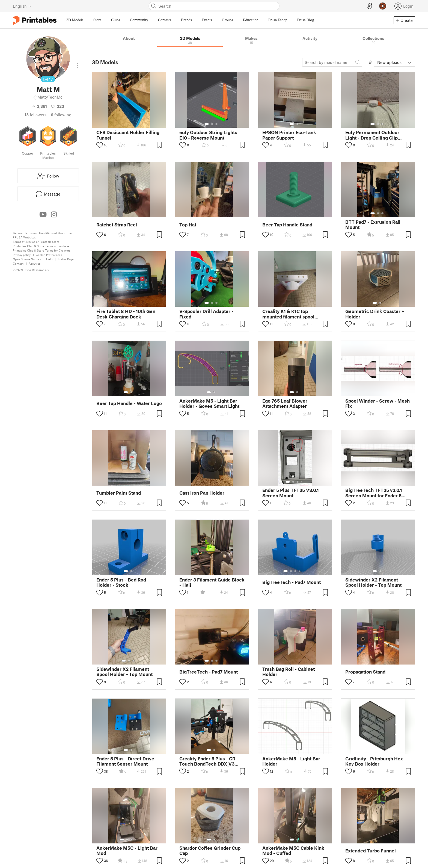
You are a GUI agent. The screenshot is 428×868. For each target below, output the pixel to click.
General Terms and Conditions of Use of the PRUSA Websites (42, 235)
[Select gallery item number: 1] (207, 124)
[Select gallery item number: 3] (216, 124)
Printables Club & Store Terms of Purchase (41, 246)
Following (61, 115)
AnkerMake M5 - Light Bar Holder (291, 761)
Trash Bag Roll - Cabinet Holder (289, 672)
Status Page (66, 259)
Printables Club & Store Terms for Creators (42, 250)
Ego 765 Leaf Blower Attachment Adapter (285, 403)
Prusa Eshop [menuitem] (278, 20)
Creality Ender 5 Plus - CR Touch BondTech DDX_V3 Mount (207, 761)
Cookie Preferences (49, 255)
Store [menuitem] (97, 20)
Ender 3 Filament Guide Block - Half (212, 582)
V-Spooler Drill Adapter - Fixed (206, 314)
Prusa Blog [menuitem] (305, 20)
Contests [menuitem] (165, 20)
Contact (18, 263)
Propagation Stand (365, 672)
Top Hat (188, 225)
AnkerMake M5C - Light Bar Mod (127, 851)
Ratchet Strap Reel (117, 225)
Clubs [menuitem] (116, 20)
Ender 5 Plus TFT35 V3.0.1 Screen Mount (291, 493)
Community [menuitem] (139, 20)
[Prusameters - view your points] (383, 6)
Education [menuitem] (251, 20)
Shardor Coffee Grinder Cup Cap (210, 851)
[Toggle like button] (100, 145)
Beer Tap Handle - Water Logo (129, 403)
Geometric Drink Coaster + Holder (375, 314)
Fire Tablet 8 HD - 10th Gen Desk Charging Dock (126, 314)
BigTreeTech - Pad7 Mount (292, 582)
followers (35, 115)
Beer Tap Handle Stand (287, 225)
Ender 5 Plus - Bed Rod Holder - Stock (121, 582)
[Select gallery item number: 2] (212, 124)
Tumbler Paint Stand (119, 493)
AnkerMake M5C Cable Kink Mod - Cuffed (293, 851)
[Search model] (332, 62)
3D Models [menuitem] (75, 20)
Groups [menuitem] (228, 20)
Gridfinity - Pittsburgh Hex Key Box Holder (374, 761)
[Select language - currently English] (22, 6)
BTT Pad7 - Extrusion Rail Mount (373, 225)
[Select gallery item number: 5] (304, 571)
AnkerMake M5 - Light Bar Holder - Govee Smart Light (209, 403)
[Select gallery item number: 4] (302, 482)
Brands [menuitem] (186, 20)
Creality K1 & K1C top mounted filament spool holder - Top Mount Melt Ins (293, 314)
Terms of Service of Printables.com (36, 242)
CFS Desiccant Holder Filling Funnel (128, 135)
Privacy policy (22, 255)
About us (35, 263)
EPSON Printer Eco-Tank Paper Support (289, 135)
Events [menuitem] (207, 20)
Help (49, 259)
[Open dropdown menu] (78, 63)
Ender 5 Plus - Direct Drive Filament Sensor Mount (125, 761)
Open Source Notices (27, 259)
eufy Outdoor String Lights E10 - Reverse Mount (208, 135)
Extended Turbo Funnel (371, 851)
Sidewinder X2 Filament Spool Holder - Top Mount (373, 582)
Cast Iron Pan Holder (202, 493)
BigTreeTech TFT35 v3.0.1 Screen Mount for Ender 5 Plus (374, 493)
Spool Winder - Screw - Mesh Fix (378, 403)
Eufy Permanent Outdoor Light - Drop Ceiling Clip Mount (372, 135)
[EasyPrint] (370, 6)
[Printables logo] (35, 20)
